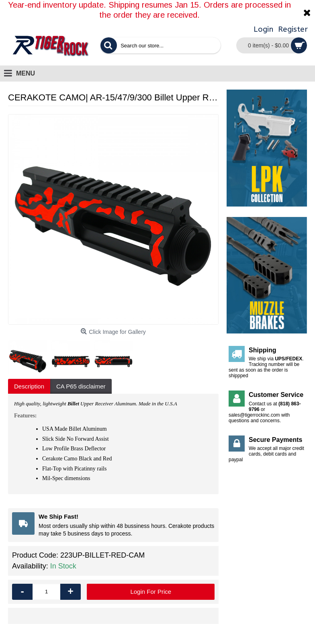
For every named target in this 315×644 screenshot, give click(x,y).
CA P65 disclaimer (81, 386)
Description (29, 386)
